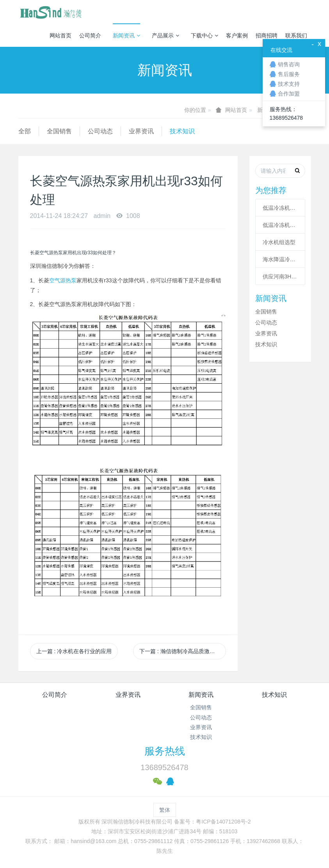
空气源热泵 (63, 280)
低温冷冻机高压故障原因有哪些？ (280, 225)
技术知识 (182, 131)
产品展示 (165, 35)
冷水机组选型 (279, 242)
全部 (25, 131)
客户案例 (237, 35)
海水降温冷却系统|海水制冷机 (280, 259)
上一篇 (74, 651)
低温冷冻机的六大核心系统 (280, 208)
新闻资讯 (126, 35)
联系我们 (296, 35)
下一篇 (183, 651)
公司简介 (90, 35)
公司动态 (100, 131)
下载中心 (205, 35)
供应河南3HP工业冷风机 (280, 276)
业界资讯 (141, 131)
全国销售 (59, 131)
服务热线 (165, 751)
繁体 (165, 810)
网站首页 (60, 35)
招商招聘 (267, 35)
